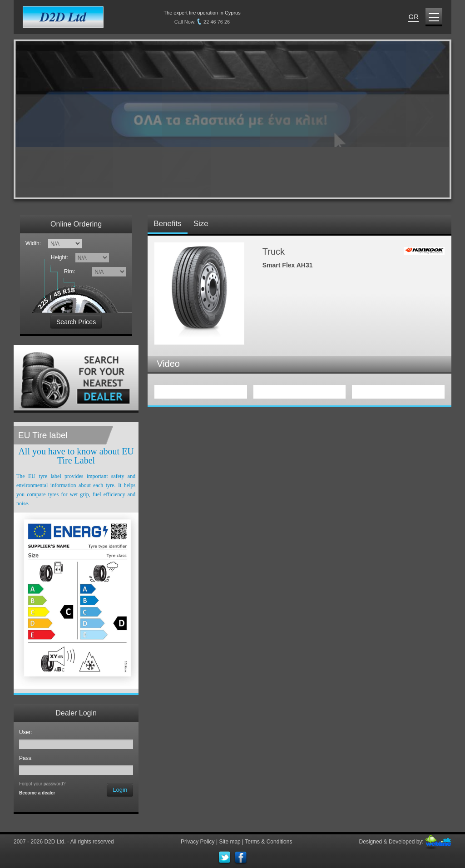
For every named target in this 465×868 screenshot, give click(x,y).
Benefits (167, 224)
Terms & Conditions (268, 842)
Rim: (71, 271)
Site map (230, 842)
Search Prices (76, 322)
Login (120, 790)
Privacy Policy (198, 842)
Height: (61, 257)
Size (201, 224)
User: (27, 732)
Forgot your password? (42, 784)
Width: (33, 243)
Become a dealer (37, 793)
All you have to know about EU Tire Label (76, 456)
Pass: (27, 758)
